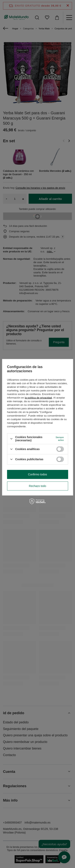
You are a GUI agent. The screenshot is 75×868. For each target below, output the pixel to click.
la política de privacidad (38, 398)
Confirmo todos (37, 474)
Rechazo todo (37, 486)
